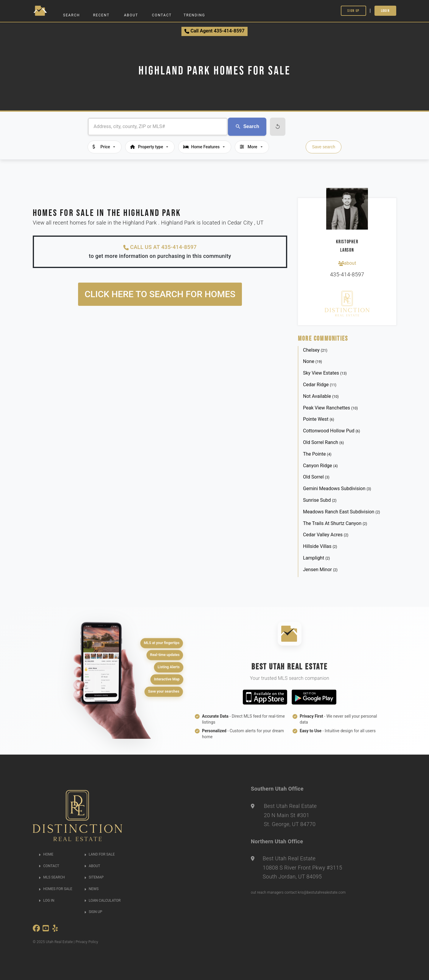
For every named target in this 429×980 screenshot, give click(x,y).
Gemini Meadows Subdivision (337, 489)
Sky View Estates (325, 373)
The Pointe (317, 454)
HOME (46, 854)
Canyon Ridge (320, 466)
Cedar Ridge (320, 385)
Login (386, 11)
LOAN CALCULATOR (102, 900)
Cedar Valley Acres (326, 535)
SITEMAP (94, 877)
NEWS (91, 889)
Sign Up (353, 11)
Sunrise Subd (320, 500)
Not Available (321, 396)
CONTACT (49, 866)
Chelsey (315, 350)
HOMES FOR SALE (56, 889)
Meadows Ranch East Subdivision (341, 512)
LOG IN (46, 900)
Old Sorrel (316, 477)
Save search (324, 147)
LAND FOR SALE (100, 854)
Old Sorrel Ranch (323, 442)
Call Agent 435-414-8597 (214, 31)
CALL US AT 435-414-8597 (160, 247)
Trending (194, 15)
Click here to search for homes (160, 294)
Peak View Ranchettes (330, 408)
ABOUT (92, 866)
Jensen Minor (320, 570)
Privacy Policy (87, 942)
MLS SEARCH (52, 877)
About (131, 15)
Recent (101, 15)
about (347, 263)
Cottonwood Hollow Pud (331, 431)
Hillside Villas (320, 546)
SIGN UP (93, 912)
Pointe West (318, 419)
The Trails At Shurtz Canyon (335, 523)
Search (71, 15)
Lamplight (316, 558)
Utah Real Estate (59, 942)
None (313, 361)
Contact (162, 15)
